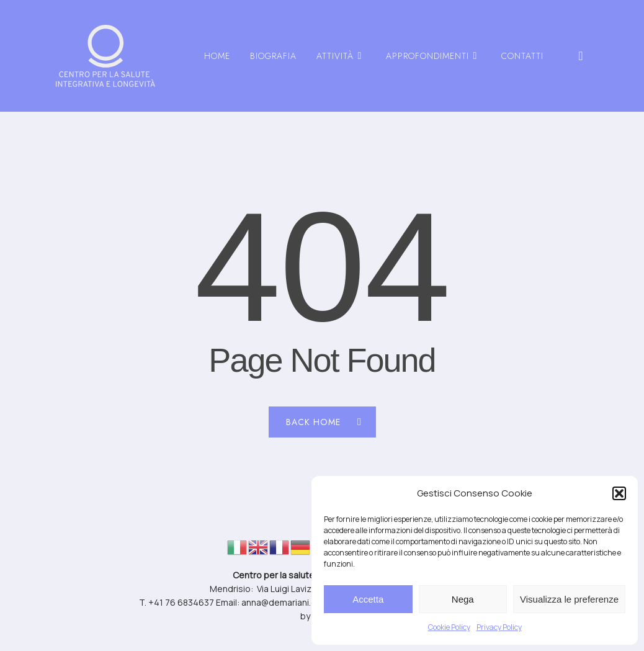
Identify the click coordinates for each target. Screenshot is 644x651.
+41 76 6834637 (181, 602)
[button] (619, 493)
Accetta (368, 599)
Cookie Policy (449, 627)
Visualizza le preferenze (569, 599)
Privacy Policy (499, 627)
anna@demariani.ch (281, 602)
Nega (463, 599)
